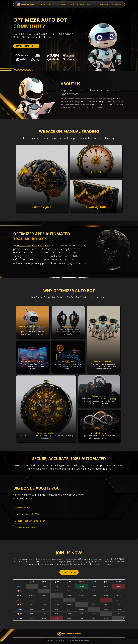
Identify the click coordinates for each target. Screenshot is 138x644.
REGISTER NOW (69, 572)
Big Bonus (81, 5)
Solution (71, 5)
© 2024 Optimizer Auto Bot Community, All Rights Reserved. (69, 640)
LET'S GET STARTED (26, 46)
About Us (51, 5)
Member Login (116, 5)
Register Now (104, 5)
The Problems (61, 5)
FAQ (88, 5)
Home (43, 5)
